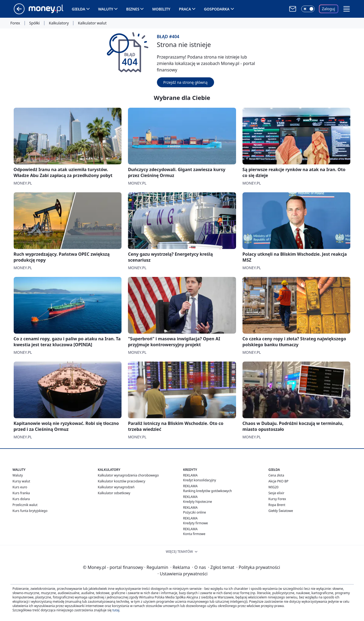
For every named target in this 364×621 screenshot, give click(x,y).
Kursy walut (21, 481)
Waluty (106, 9)
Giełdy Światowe (281, 511)
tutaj (116, 610)
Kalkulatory (59, 23)
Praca (185, 9)
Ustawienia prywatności (182, 574)
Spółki (34, 23)
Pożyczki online (195, 512)
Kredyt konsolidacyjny (200, 480)
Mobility (161, 9)
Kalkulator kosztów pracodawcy (122, 481)
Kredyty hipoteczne (198, 502)
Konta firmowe (194, 534)
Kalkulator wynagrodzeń (116, 487)
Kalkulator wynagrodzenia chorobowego (128, 475)
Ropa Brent (277, 505)
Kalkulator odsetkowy (114, 493)
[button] (347, 9)
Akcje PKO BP (279, 481)
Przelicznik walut (25, 505)
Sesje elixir (276, 493)
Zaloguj (328, 9)
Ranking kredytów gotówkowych (208, 491)
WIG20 (274, 487)
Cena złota (276, 475)
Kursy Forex (277, 499)
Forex (15, 23)
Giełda (79, 9)
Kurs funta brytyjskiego (30, 511)
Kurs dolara (21, 499)
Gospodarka (217, 9)
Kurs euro (20, 487)
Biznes (133, 9)
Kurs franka (21, 493)
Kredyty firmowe (196, 523)
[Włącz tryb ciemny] (308, 9)
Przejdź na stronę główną (185, 82)
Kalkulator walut (92, 23)
